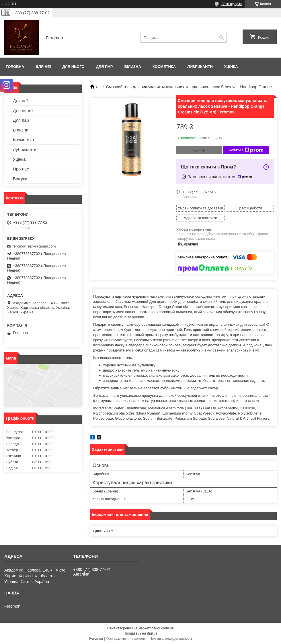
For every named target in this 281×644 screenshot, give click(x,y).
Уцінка (231, 67)
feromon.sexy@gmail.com (34, 246)
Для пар (105, 67)
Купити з (246, 150)
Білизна (132, 67)
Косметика (164, 67)
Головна (15, 67)
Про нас (21, 169)
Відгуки (20, 179)
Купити (199, 150)
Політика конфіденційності (171, 639)
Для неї (43, 67)
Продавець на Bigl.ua (140, 633)
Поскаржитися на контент (126, 639)
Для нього (73, 67)
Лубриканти (200, 67)
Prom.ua (167, 628)
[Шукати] (222, 38)
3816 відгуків (232, 4)
